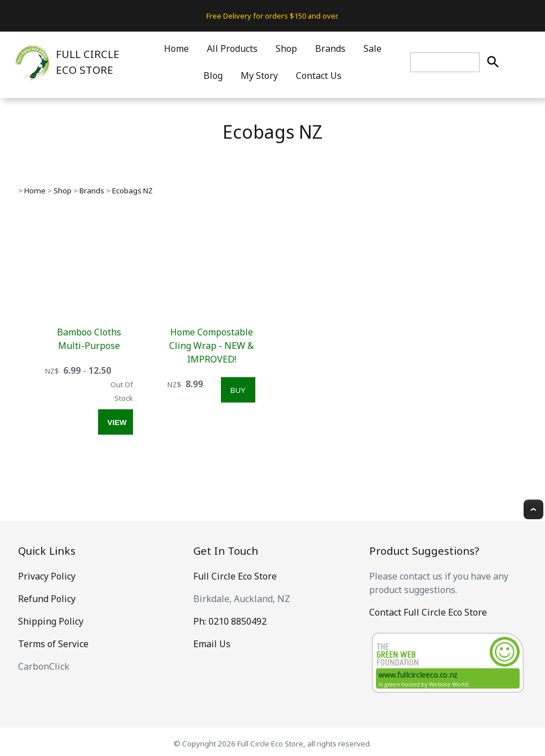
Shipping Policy (51, 621)
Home (176, 48)
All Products (232, 48)
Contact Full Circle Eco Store (428, 612)
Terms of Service (53, 644)
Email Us (212, 644)
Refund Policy (47, 599)
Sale (373, 48)
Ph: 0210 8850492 (230, 621)
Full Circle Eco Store (235, 576)
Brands (330, 48)
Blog (213, 76)
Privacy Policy (47, 576)
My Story (259, 76)
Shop (286, 48)
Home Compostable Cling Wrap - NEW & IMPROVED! (211, 346)
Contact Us (319, 76)
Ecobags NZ (132, 191)
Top (533, 509)
